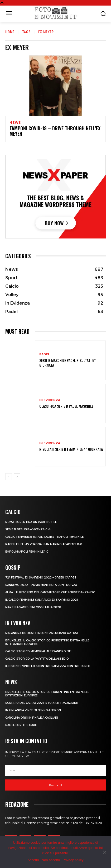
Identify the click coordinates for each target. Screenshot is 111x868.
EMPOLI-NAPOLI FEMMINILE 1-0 (27, 552)
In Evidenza (50, 400)
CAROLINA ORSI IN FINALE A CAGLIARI (32, 718)
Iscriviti (55, 785)
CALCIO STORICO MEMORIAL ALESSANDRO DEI (38, 651)
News (15, 123)
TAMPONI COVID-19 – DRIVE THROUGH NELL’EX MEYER (55, 131)
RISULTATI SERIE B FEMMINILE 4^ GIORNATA (71, 449)
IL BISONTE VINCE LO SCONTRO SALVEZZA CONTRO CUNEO (48, 666)
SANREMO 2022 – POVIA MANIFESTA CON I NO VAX (41, 585)
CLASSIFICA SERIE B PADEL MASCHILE (66, 406)
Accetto (33, 860)
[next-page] (17, 477)
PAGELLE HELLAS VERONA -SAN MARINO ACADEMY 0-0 (44, 544)
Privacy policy (73, 860)
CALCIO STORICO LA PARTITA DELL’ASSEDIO (37, 659)
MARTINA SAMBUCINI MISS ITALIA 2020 (33, 607)
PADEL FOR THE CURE (21, 725)
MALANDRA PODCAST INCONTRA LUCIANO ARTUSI (42, 633)
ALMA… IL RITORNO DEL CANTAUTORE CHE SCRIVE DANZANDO (50, 592)
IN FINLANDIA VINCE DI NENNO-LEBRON (33, 710)
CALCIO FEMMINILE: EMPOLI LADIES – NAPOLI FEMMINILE (44, 537)
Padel (45, 354)
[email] (55, 770)
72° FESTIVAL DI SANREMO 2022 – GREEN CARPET (41, 578)
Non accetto (51, 860)
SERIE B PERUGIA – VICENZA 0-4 (28, 529)
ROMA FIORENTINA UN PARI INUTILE (31, 522)
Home (10, 32)
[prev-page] (9, 477)
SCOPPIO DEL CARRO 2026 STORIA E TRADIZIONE (42, 703)
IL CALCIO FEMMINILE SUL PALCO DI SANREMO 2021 (42, 600)
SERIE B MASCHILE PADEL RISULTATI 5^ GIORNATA (67, 363)
